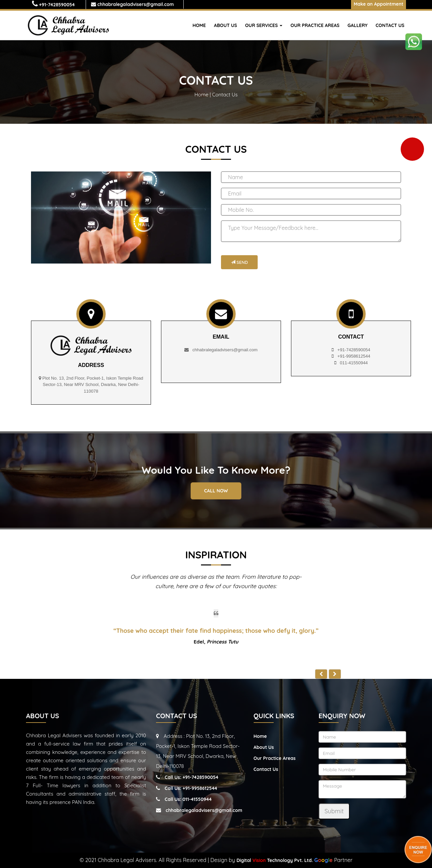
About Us (225, 25)
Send (239, 262)
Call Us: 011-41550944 (188, 799)
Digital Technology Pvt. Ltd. (274, 860)
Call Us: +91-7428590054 (191, 777)
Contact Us (390, 25)
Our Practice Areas (315, 25)
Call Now (216, 491)
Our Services (264, 25)
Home (199, 25)
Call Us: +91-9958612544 (191, 788)
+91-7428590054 (57, 5)
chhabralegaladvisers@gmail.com (135, 4)
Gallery (358, 25)
